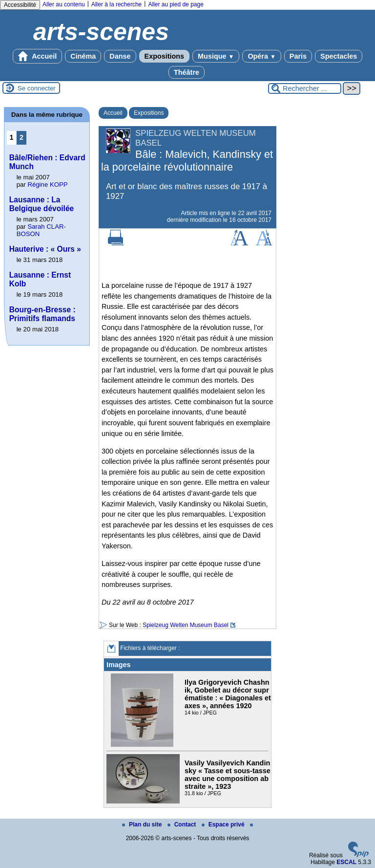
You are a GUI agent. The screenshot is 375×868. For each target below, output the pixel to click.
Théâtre (187, 72)
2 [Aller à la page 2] (21, 137)
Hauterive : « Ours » (45, 249)
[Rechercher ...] (305, 88)
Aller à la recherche (116, 4)
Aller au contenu (64, 4)
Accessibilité (20, 5)
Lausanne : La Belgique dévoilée (42, 204)
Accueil (38, 56)
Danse (120, 56)
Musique (216, 56)
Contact (183, 825)
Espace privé (224, 825)
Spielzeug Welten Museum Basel (186, 625)
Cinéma (83, 56)
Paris (298, 56)
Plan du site (143, 825)
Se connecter (37, 88)
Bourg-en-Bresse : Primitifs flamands (42, 314)
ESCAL (346, 862)
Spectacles (339, 56)
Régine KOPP (47, 184)
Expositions (165, 56)
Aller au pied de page (176, 4)
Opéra (261, 56)
